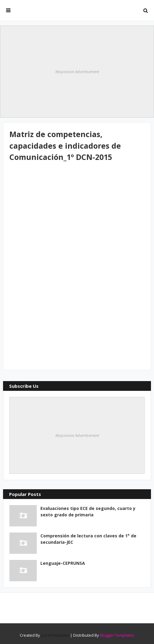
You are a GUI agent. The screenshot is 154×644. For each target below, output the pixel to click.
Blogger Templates (117, 635)
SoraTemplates (55, 635)
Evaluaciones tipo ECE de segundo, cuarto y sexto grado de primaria (88, 511)
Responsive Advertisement (77, 72)
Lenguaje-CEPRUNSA (63, 563)
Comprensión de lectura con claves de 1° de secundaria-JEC (88, 539)
